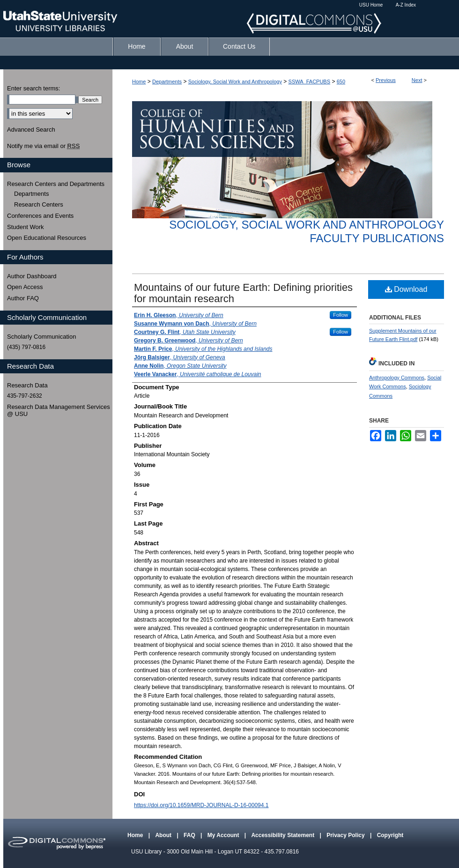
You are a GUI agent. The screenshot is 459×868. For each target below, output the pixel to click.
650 (341, 82)
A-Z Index (406, 5)
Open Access (25, 287)
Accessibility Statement (283, 835)
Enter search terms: (33, 88)
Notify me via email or (43, 146)
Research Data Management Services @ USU (59, 411)
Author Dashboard (32, 276)
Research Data (27, 385)
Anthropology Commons (397, 378)
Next (417, 80)
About (164, 835)
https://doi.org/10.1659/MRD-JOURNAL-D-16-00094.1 (201, 805)
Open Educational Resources (47, 238)
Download (406, 289)
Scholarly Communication (41, 337)
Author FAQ (23, 298)
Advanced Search (31, 130)
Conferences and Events (40, 216)
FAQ (190, 835)
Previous (386, 80)
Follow (341, 315)
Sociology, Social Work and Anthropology (235, 82)
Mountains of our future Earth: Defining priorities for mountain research (243, 293)
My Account (224, 835)
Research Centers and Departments (56, 184)
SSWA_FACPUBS (309, 82)
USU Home (371, 5)
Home (139, 82)
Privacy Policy (346, 835)
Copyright (390, 835)
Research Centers (39, 204)
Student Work (26, 227)
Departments (167, 82)
